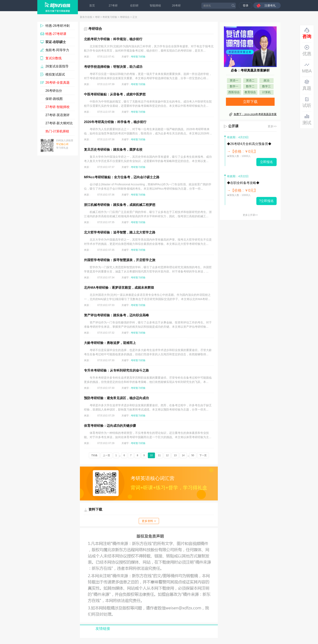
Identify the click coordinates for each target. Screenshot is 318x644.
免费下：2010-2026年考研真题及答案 (255, 114)
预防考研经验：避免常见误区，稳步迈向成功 (116, 398)
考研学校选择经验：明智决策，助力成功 (113, 67)
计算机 (266, 92)
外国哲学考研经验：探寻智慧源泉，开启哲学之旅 (120, 260)
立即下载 (250, 102)
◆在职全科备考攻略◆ (243, 183)
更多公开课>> (250, 215)
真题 (307, 85)
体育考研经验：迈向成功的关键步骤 (110, 426)
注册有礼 (270, 5)
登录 (246, 5)
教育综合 (250, 92)
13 (175, 455)
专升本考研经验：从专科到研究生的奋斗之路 (116, 370)
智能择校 (155, 5)
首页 (92, 5)
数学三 (266, 86)
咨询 (307, 33)
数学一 (234, 86)
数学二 (250, 86)
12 (167, 455)
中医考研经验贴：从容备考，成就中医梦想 (115, 94)
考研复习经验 (110, 17)
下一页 (203, 455)
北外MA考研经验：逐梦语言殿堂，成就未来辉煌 (119, 288)
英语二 (250, 80)
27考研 (113, 5)
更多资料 (149, 521)
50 (193, 455)
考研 (97, 17)
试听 (307, 102)
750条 (94, 455)
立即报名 (266, 162)
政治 (266, 80)
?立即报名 (267, 201)
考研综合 (125, 17)
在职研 (134, 5)
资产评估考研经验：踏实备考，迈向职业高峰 (116, 315)
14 (183, 455)
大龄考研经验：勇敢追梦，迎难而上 (110, 343)
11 (159, 455)
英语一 (234, 80)
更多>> (272, 126)
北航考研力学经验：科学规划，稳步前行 (113, 39)
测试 (307, 120)
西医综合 (234, 92)
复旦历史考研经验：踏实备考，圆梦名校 (113, 150)
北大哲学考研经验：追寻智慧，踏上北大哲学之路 (120, 232)
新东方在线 (86, 17)
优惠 (307, 51)
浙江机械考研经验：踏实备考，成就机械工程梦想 (120, 205)
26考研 (176, 5)
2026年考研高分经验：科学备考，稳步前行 (115, 122)
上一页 (106, 455)
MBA (307, 68)
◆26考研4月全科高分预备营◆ (249, 144)
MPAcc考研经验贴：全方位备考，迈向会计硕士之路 (122, 177)
